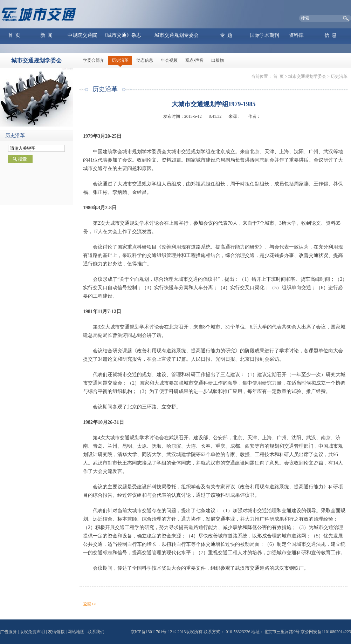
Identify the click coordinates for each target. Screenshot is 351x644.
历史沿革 (120, 60)
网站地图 (76, 632)
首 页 (14, 35)
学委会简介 (94, 60)
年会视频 (169, 60)
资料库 (296, 35)
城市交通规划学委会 (307, 76)
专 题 (226, 35)
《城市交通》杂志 (122, 35)
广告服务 (8, 632)
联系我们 (96, 632)
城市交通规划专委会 (177, 35)
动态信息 (145, 60)
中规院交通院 (82, 35)
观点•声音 (194, 60)
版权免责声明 (32, 632)
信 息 (331, 35)
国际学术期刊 (264, 35)
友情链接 (56, 632)
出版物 (218, 60)
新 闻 (46, 35)
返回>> (90, 604)
